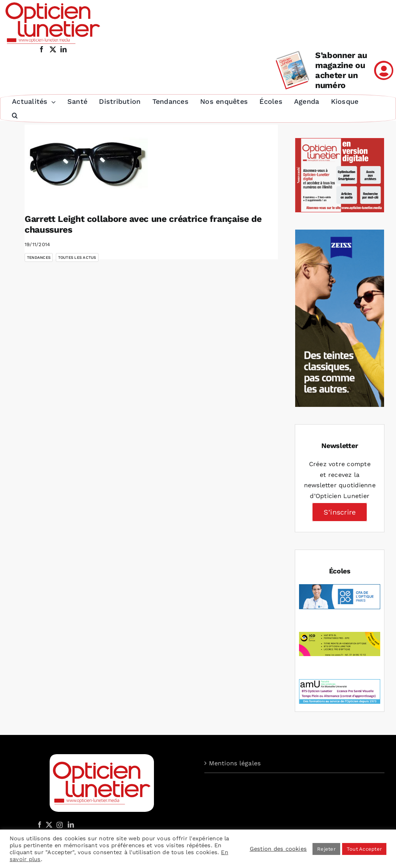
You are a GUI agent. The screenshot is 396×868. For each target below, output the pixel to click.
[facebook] (42, 49)
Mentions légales (235, 763)
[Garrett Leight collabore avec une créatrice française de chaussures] (86, 163)
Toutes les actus (77, 257)
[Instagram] (58, 825)
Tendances (39, 257)
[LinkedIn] (71, 825)
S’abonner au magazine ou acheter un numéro (341, 70)
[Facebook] (40, 825)
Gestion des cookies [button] (278, 849)
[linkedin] (63, 49)
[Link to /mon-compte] (384, 70)
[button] (14, 116)
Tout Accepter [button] (364, 849)
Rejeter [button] (326, 849)
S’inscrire (340, 512)
